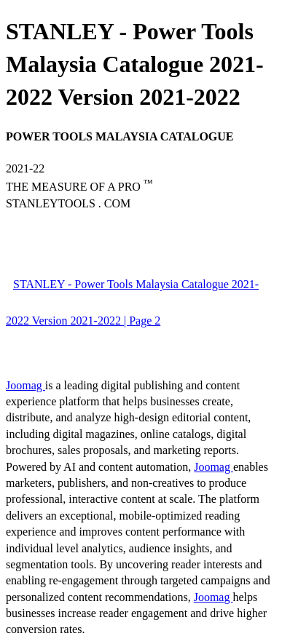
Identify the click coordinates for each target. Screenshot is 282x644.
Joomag (26, 385)
